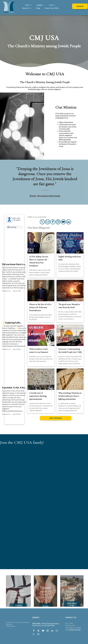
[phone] (34, 634)
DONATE (36, 617)
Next (81, 590)
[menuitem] (29, 5)
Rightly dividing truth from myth (70, 258)
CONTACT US (71, 617)
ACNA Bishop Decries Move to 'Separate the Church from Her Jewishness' (39, 261)
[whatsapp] (38, 634)
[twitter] (42, 222)
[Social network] (38, 631)
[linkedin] (69, 222)
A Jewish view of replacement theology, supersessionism (38, 396)
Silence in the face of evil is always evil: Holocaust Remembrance (40, 307)
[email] (48, 222)
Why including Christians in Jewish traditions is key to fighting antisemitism (70, 396)
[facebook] (53, 222)
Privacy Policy (11, 626)
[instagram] (58, 222)
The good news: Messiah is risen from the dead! (69, 306)
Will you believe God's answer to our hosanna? (39, 351)
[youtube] (63, 222)
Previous (63, 590)
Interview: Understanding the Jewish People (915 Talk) (70, 351)
